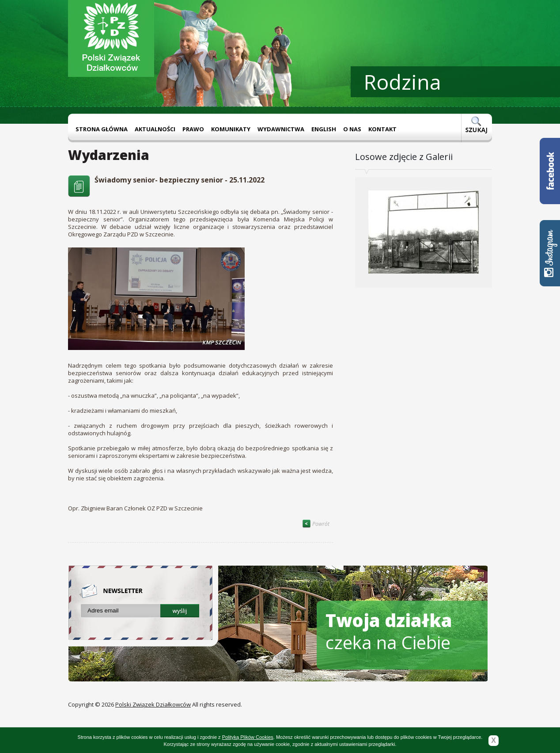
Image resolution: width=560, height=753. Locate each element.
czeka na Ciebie (389, 631)
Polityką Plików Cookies (248, 737)
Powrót (316, 524)
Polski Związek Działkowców (153, 704)
